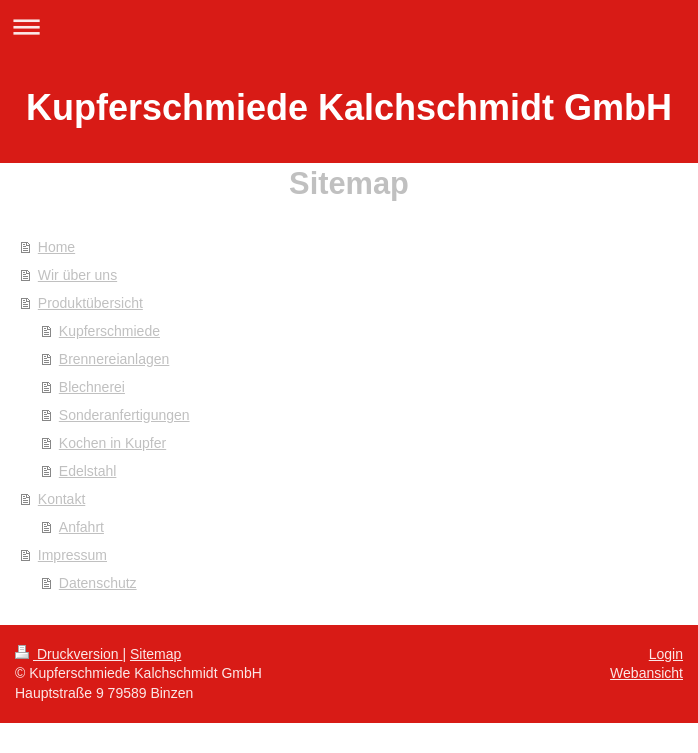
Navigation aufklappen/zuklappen (349, 26)
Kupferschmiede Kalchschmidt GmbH (349, 107)
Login (666, 654)
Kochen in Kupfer (112, 443)
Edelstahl (88, 471)
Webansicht (646, 673)
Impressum (72, 555)
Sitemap (155, 654)
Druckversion (68, 654)
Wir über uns (77, 275)
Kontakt (61, 499)
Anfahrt (81, 527)
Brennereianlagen (114, 359)
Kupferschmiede (109, 331)
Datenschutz (98, 583)
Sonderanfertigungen (124, 415)
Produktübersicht (90, 303)
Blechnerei (92, 387)
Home (56, 247)
